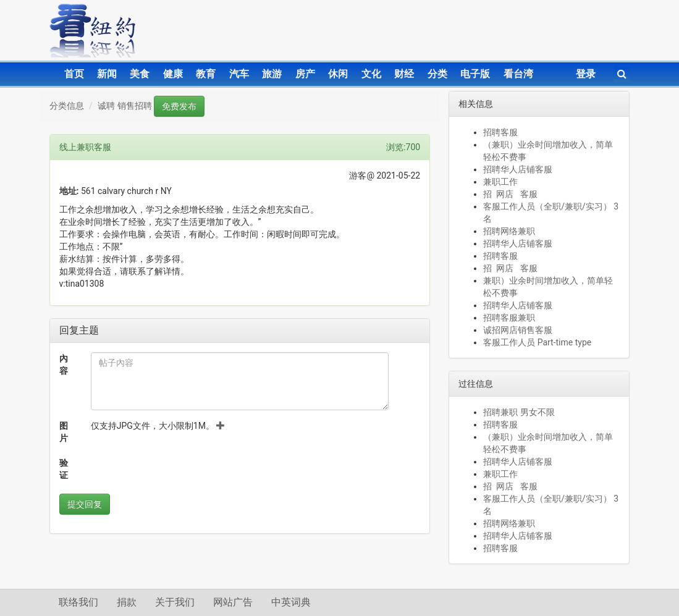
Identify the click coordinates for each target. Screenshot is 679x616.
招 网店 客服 (510, 194)
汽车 (239, 74)
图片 (64, 432)
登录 (586, 74)
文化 (371, 74)
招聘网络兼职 (509, 231)
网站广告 (233, 602)
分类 (437, 74)
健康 (173, 74)
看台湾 (518, 74)
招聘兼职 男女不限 (519, 412)
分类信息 (67, 106)
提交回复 (85, 504)
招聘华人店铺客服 (518, 169)
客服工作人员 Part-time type (537, 342)
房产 (305, 74)
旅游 (272, 74)
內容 (64, 365)
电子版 (475, 74)
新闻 (107, 74)
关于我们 (175, 602)
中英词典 (291, 602)
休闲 (338, 74)
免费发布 (179, 106)
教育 (206, 74)
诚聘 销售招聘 (124, 106)
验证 (64, 469)
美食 (140, 74)
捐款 (127, 602)
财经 (404, 74)
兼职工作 (500, 182)
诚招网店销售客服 (518, 330)
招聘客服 (500, 132)
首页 (74, 74)
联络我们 (78, 602)
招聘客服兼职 (509, 318)
